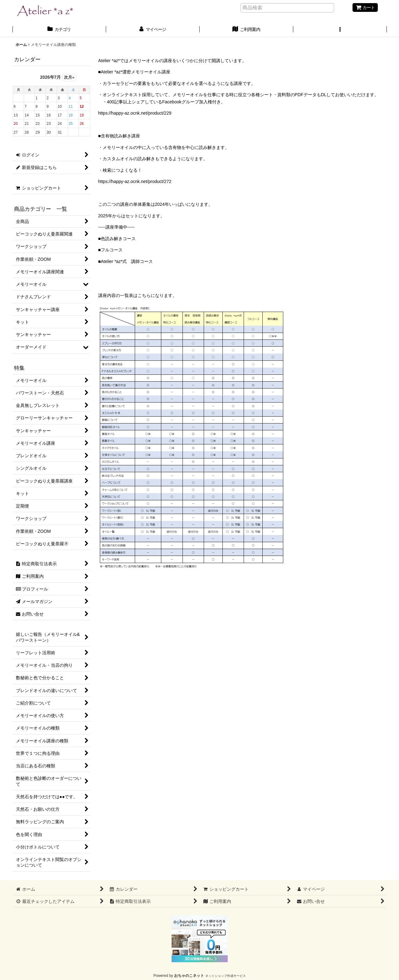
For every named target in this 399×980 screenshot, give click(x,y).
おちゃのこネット (189, 976)
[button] (340, 30)
